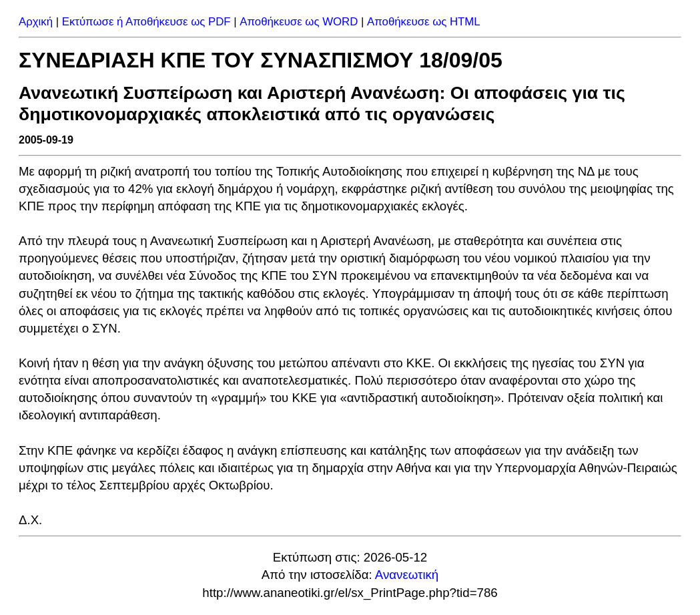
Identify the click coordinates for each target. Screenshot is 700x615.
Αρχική (36, 22)
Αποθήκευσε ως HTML (424, 22)
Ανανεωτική (407, 575)
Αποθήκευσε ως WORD (299, 22)
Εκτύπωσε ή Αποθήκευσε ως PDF (146, 22)
